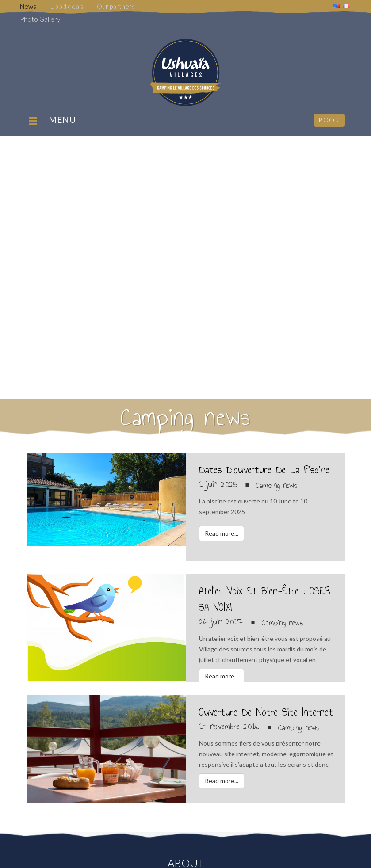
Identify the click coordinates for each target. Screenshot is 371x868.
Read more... (222, 533)
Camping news (277, 485)
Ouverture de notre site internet (266, 712)
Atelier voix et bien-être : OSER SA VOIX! (265, 599)
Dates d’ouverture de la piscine (264, 470)
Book (329, 120)
